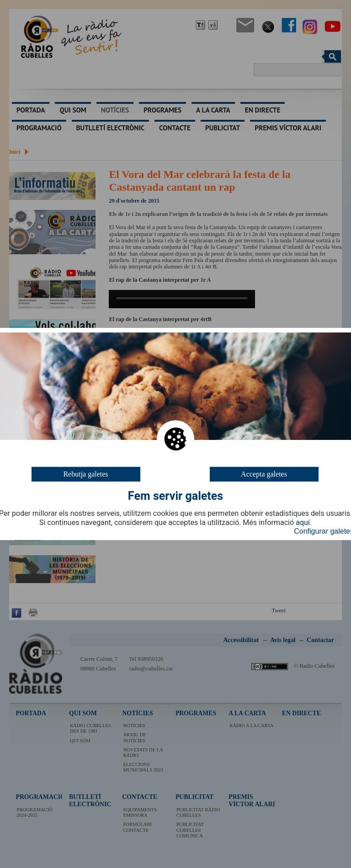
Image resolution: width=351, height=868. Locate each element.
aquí (303, 523)
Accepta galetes (264, 474)
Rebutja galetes (85, 474)
